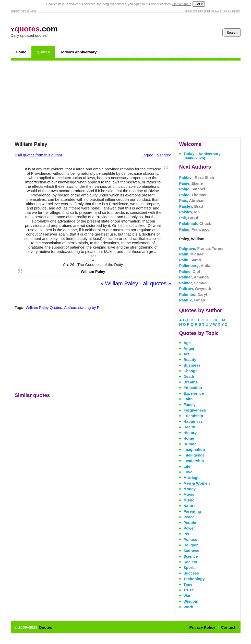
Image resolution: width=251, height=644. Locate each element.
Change (191, 371)
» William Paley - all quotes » (136, 283)
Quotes (43, 52)
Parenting (192, 511)
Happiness (193, 421)
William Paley (93, 271)
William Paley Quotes (44, 307)
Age (187, 343)
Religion (191, 545)
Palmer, (194, 277)
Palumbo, (193, 294)
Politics (190, 539)
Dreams (191, 382)
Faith (188, 399)
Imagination (194, 449)
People (190, 523)
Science (191, 556)
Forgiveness (195, 410)
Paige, (191, 183)
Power (189, 528)
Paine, (193, 195)
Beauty (190, 360)
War (187, 596)
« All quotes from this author (39, 155)
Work (188, 607)
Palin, (192, 254)
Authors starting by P (82, 307)
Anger (189, 348)
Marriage (192, 478)
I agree (147, 155)
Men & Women (197, 483)
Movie (189, 494)
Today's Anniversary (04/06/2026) (202, 156)
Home (21, 52)
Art (186, 354)
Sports (190, 567)
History (190, 433)
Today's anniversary (78, 52)
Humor (190, 444)
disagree (164, 155)
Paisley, (191, 206)
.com (34, 29)
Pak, (189, 218)
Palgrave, (202, 248)
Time (188, 584)
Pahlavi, (197, 177)
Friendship (193, 416)
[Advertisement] (126, 99)
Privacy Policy (202, 627)
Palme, (190, 271)
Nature (190, 506)
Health (189, 427)
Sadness (192, 551)
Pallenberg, (195, 266)
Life (187, 466)
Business (192, 365)
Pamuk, (192, 300)
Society (190, 562)
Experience (194, 393)
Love (188, 472)
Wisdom (191, 601)
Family (190, 405)
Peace (189, 517)
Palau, (194, 229)
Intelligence (194, 455)
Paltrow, (195, 289)
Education (193, 388)
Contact (228, 627)
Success (191, 573)
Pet (187, 534)
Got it (199, 4)
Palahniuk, (195, 223)
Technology (194, 579)
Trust (188, 590)
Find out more (182, 4)
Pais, (193, 200)
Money (190, 489)
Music (189, 500)
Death (189, 376)
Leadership (194, 461)
